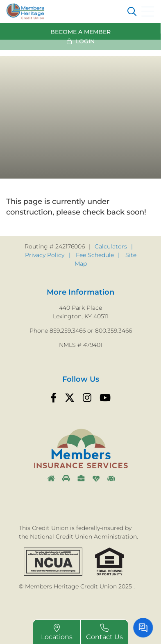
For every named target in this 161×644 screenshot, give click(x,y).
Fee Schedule (95, 255)
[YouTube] (105, 398)
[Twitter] (70, 398)
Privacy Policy (45, 255)
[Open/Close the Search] (132, 11)
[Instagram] (87, 398)
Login (85, 40)
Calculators (111, 246)
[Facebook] (53, 398)
